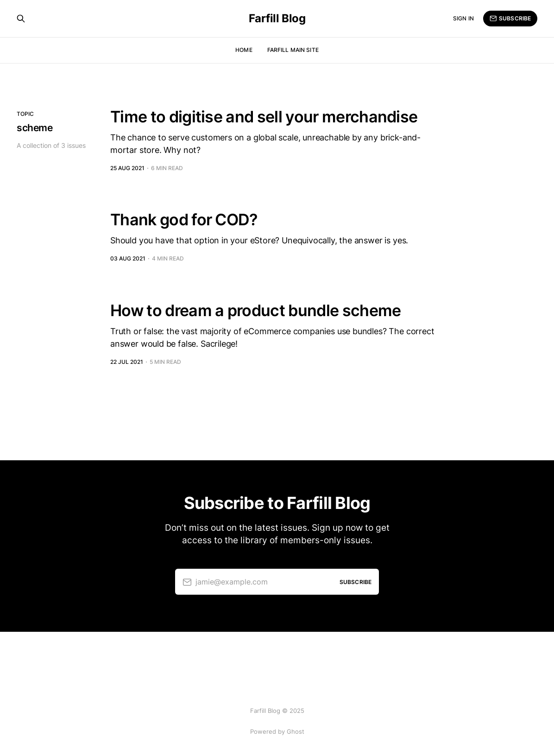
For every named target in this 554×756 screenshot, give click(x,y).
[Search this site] (21, 19)
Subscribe (510, 19)
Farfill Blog (277, 19)
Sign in (463, 18)
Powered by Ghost (277, 731)
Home (244, 50)
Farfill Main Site (293, 50)
